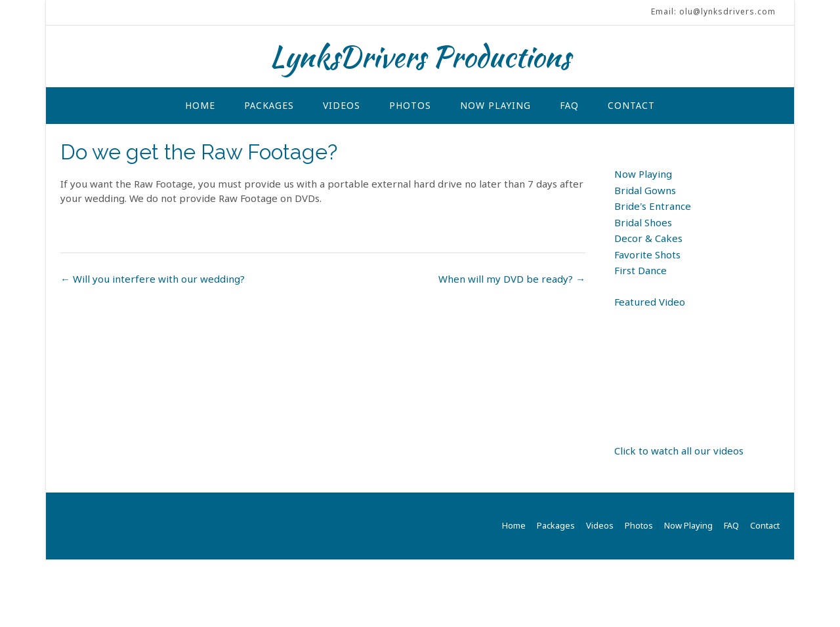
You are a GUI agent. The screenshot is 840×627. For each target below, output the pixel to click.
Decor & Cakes (648, 239)
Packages (269, 106)
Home (200, 106)
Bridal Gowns (645, 192)
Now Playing (495, 106)
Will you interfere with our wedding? (153, 280)
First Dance (640, 272)
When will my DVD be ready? (512, 280)
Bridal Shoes (643, 224)
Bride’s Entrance (653, 207)
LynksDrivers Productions (420, 56)
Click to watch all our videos (679, 452)
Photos (410, 106)
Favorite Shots (647, 256)
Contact (631, 106)
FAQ (569, 106)
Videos (342, 106)
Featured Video (650, 303)
